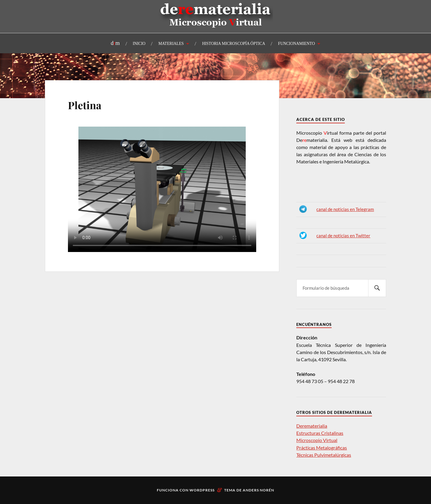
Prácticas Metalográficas (322, 448)
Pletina (85, 105)
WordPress (202, 490)
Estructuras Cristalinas (320, 433)
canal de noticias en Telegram (345, 209)
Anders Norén (258, 490)
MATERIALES (171, 44)
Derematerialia (312, 426)
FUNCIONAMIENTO (296, 44)
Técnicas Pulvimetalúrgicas (324, 455)
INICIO (139, 44)
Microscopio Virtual (317, 440)
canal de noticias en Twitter (343, 236)
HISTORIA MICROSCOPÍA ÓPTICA (234, 44)
